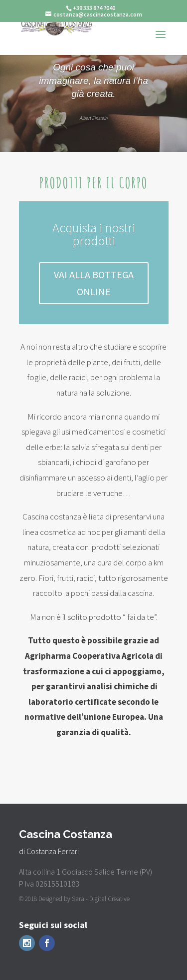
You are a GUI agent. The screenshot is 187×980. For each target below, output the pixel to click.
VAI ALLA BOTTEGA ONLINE (94, 283)
